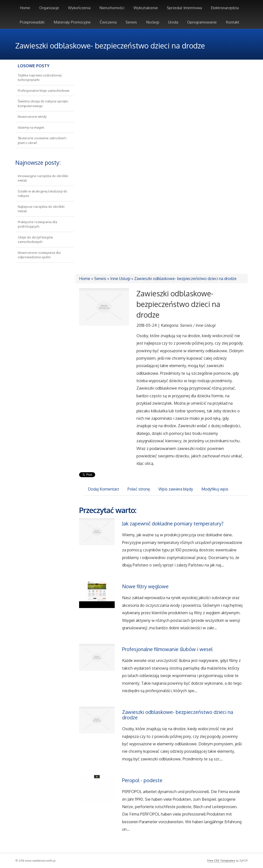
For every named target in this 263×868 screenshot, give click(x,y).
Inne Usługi (120, 279)
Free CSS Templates (221, 861)
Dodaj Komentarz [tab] (104, 489)
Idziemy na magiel (31, 127)
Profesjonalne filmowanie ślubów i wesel (167, 649)
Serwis (100, 279)
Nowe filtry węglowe (145, 586)
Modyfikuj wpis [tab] (215, 489)
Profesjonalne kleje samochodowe (44, 91)
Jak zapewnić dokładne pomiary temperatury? (173, 523)
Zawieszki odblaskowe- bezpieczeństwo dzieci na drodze (185, 279)
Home (85, 279)
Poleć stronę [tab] (139, 489)
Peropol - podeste (142, 780)
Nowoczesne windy (32, 117)
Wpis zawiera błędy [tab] (176, 489)
